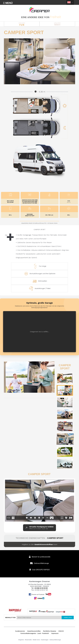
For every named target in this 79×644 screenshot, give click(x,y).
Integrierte (21, 640)
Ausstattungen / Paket (39, 289)
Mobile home (36, 640)
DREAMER (22, 24)
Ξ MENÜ (8, 3)
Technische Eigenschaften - (40, 538)
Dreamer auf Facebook (37, 594)
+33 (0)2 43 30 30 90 (41, 588)
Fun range (39, 266)
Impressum (55, 633)
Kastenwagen (45, 640)
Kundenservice (20, 631)
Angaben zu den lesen (40, 544)
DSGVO (61, 631)
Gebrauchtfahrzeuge (55, 640)
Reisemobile (28, 640)
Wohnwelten (39, 281)
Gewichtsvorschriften (34, 631)
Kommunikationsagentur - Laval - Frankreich (35, 633)
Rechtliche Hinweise (50, 631)
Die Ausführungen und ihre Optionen (39, 274)
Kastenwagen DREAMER (39, 10)
